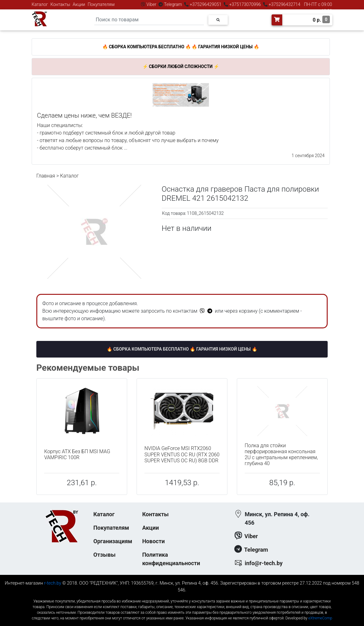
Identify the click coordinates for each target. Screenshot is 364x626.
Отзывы (104, 555)
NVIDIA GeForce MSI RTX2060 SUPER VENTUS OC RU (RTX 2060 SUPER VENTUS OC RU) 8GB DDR (182, 454)
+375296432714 (284, 4)
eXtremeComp (320, 618)
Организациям (113, 541)
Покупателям (101, 4)
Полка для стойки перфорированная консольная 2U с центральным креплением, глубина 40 (281, 455)
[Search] (149, 20)
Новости (153, 541)
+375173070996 (244, 4)
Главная (46, 176)
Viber (151, 4)
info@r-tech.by (264, 563)
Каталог (40, 4)
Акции (79, 4)
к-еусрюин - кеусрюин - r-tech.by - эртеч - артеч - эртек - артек (182, 596)
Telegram (173, 4)
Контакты (60, 4)
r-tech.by (53, 583)
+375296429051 (205, 4)
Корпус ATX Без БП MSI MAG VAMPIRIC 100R (77, 454)
